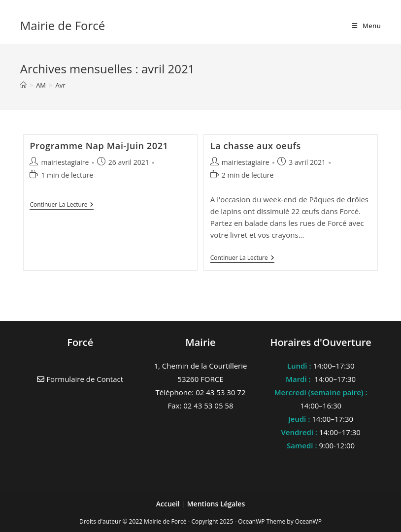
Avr (61, 85)
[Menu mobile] (366, 26)
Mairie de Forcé (63, 25)
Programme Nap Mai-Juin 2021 (99, 146)
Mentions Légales (216, 504)
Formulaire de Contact (80, 379)
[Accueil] (23, 85)
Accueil (169, 504)
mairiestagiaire (65, 162)
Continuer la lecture (62, 205)
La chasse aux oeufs (256, 146)
